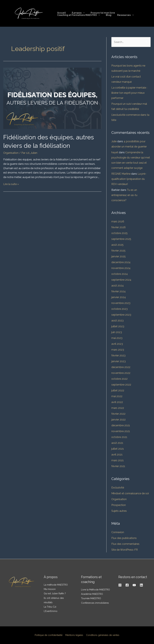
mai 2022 (117, 396)
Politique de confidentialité (49, 635)
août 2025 (117, 245)
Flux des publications (124, 538)
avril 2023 (117, 344)
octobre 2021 (119, 437)
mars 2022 (118, 408)
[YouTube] (134, 585)
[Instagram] (120, 585)
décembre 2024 (121, 262)
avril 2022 (117, 402)
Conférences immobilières (95, 603)
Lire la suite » (11, 184)
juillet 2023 (118, 326)
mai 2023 (117, 338)
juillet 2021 (118, 449)
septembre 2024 (121, 280)
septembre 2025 (121, 239)
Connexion (118, 532)
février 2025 (118, 251)
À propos (75, 13)
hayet (115, 152)
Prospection (119, 505)
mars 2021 (118, 460)
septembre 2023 (121, 315)
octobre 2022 (119, 379)
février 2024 (118, 291)
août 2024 (118, 286)
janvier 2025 (118, 256)
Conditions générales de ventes (102, 635)
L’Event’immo (51, 611)
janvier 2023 (118, 361)
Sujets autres (119, 511)
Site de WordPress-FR (125, 550)
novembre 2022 (121, 373)
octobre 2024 (120, 274)
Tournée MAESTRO (91, 598)
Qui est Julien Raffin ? (55, 594)
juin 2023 (117, 332)
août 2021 (117, 443)
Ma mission (50, 589)
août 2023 (117, 321)
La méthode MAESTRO (56, 585)
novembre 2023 (121, 303)
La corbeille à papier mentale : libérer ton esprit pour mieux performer (129, 93)
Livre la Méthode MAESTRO (95, 590)
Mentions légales (74, 635)
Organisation (11, 153)
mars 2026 (118, 221)
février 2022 (118, 414)
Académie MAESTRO (92, 594)
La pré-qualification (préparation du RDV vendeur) (129, 179)
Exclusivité (118, 488)
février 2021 (118, 466)
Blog (107, 15)
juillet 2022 (118, 390)
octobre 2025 (119, 233)
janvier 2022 (118, 420)
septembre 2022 (121, 385)
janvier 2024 (119, 297)
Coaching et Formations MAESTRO (76, 15)
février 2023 (118, 356)
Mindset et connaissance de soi (130, 493)
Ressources (121, 15)
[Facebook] (127, 585)
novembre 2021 (121, 431)
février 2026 (118, 227)
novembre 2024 (121, 268)
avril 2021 (117, 455)
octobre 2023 (119, 309)
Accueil (61, 13)
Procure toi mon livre (100, 13)
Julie (114, 141)
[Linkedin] (141, 585)
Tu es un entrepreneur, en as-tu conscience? (124, 195)
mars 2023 (118, 350)
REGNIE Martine (121, 174)
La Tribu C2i (50, 607)
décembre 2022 (121, 367)
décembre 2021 (121, 425)
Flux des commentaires (125, 544)
